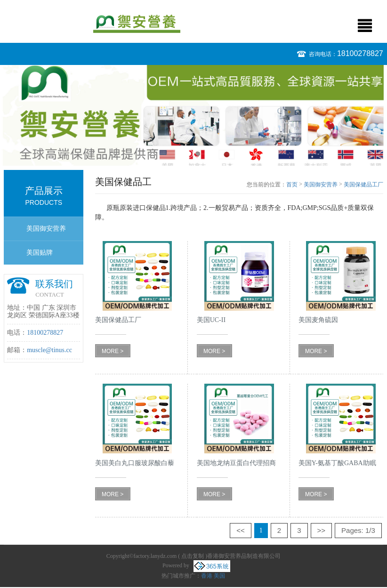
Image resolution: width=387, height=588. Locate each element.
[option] (193, 115)
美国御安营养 (46, 229)
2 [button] (198, 154)
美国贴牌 (40, 253)
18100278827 (360, 53)
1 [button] (189, 154)
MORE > (113, 351)
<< (241, 530)
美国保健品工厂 (363, 185)
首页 (292, 185)
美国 (219, 576)
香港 (207, 576)
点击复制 (193, 556)
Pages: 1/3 (358, 530)
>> (322, 530)
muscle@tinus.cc (49, 350)
